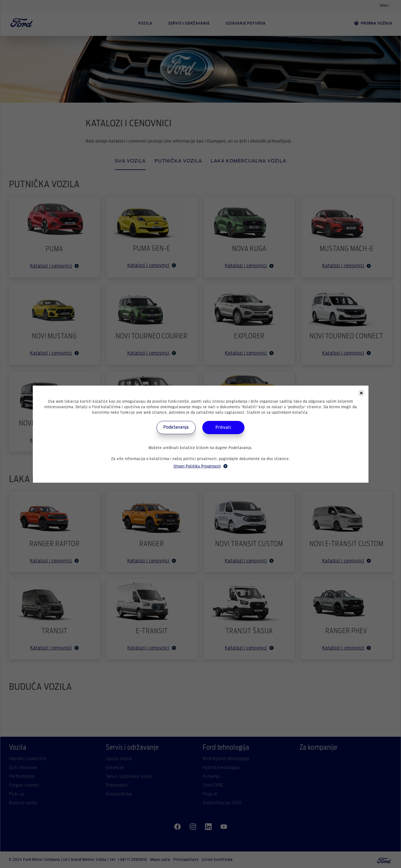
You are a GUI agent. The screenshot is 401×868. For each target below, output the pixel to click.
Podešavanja (176, 427)
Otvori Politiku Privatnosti (201, 466)
